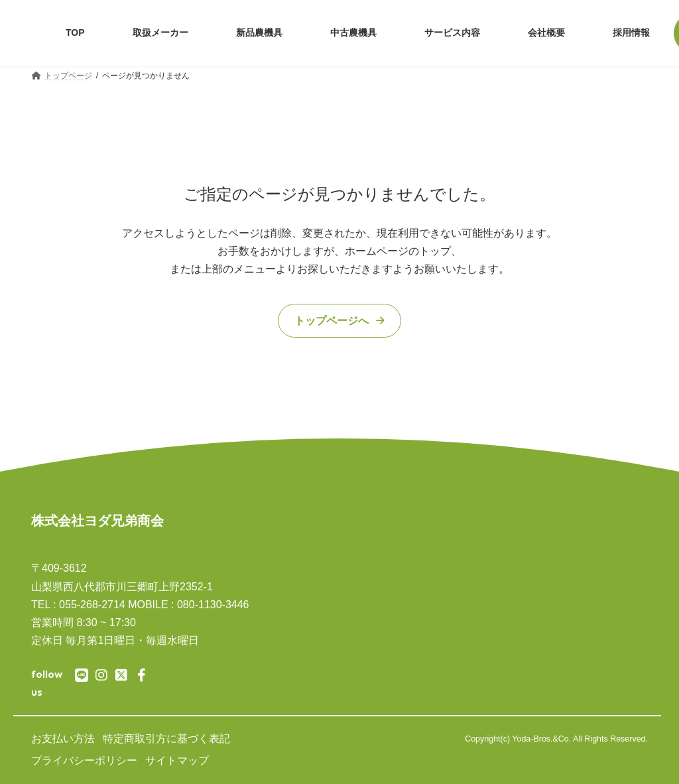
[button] (339, 321)
